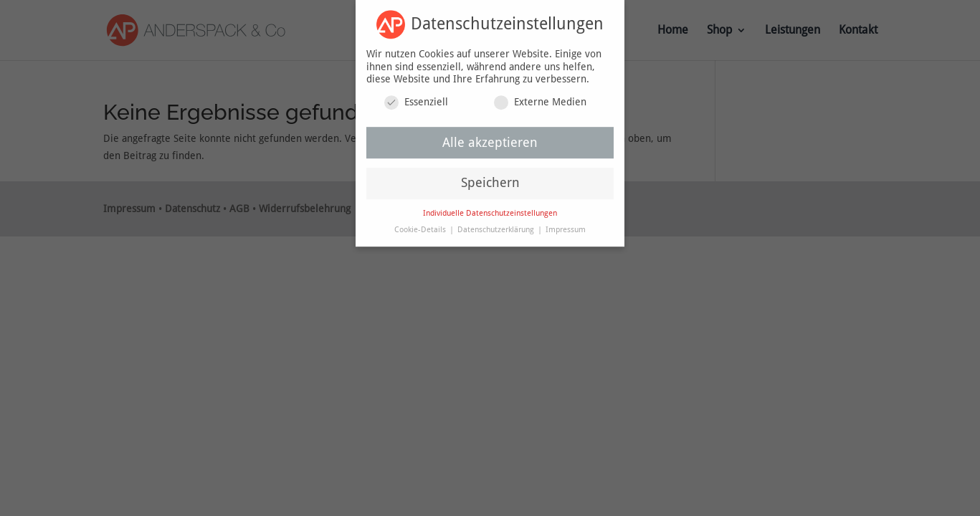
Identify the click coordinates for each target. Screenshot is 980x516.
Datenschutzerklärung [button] (497, 225)
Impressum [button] (566, 225)
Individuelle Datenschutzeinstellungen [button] (490, 209)
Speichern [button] (490, 178)
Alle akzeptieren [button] (490, 138)
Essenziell (416, 98)
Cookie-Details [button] (421, 225)
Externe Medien (540, 98)
